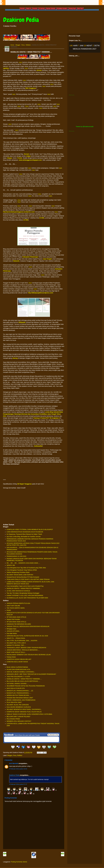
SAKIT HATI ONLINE (13, 606)
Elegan (10, 158)
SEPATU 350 (11, 565)
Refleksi (28, 45)
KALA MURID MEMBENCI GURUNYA (19, 707)
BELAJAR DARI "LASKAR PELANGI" (19, 717)
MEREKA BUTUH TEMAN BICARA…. (19, 695)
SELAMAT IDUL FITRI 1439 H (16, 643)
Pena (23, 45)
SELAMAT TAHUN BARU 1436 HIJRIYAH (20, 575)
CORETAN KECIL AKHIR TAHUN (17, 662)
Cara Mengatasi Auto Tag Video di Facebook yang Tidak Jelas (26, 568)
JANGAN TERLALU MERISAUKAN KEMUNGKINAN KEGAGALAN (28, 626)
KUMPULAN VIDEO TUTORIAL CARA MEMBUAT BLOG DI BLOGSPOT (30, 529)
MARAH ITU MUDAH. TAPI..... (16, 645)
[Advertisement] (34, 507)
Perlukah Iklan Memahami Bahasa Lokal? (20, 698)
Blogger (18, 45)
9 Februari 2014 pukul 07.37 (18, 784)
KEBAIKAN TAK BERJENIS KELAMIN (19, 624)
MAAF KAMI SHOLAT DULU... (16, 652)
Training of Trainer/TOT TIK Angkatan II (47, 418)
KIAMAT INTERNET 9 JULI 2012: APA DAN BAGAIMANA (25, 595)
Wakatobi (16, 261)
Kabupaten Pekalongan (30, 257)
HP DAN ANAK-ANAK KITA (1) (16, 622)
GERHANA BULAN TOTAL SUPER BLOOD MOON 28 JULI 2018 (27, 636)
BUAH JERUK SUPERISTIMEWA (17, 667)
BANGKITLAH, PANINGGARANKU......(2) (20, 691)
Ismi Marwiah (14, 763)
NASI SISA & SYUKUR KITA (16, 688)
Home (12, 45)
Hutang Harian (11, 657)
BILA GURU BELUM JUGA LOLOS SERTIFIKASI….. (23, 681)
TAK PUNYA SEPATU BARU (16, 608)
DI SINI (42, 218)
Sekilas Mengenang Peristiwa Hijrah (18, 572)
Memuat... (72, 95)
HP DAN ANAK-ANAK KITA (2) (16, 617)
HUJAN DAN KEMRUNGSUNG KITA (18, 669)
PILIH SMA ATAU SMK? (14, 702)
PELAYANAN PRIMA (13, 719)
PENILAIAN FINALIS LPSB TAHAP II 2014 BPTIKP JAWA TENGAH (28, 579)
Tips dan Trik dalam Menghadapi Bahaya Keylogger (23, 593)
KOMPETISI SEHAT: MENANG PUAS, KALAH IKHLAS (24, 712)
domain (39, 70)
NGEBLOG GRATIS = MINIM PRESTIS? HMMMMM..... (24, 588)
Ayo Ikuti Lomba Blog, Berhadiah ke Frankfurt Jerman (24, 537)
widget (28, 156)
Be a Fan (53, 735)
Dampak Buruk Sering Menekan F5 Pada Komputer (23, 577)
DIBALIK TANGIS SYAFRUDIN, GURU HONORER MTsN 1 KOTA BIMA (29, 714)
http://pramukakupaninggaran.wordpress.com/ (19, 212)
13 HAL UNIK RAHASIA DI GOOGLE (18, 591)
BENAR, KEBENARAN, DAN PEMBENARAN (21, 700)
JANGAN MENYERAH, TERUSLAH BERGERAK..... (23, 650)
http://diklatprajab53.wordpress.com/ (41, 293)
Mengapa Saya (11, 629)
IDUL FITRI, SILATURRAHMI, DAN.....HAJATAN (22, 641)
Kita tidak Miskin (12, 633)
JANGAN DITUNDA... (14, 631)
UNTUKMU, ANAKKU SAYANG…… (18, 684)
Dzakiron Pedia (21, 20)
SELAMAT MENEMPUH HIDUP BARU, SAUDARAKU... (24, 709)
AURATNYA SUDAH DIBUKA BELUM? (19, 659)
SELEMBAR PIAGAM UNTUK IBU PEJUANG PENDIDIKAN (26, 686)
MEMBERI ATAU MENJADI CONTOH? (19, 721)
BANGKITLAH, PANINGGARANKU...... (19, 693)
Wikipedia (22, 322)
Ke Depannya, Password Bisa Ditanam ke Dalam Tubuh (24, 534)
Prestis (20, 158)
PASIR (9, 610)
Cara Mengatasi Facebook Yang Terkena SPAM (22, 570)
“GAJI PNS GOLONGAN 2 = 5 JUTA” (18, 677)
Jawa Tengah (47, 259)
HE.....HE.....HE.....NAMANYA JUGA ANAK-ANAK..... (23, 563)
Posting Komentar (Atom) (19, 862)
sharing (15, 358)
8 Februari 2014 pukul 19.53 (18, 769)
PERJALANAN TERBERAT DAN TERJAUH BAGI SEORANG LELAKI (29, 655)
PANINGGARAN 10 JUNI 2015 (16, 556)
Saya (27, 106)
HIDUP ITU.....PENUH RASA (16, 638)
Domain (27, 154)
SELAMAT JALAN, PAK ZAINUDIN (18, 705)
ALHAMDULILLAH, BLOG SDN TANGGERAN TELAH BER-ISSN (27, 598)
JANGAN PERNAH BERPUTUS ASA (18, 603)
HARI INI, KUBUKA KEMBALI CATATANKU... (21, 672)
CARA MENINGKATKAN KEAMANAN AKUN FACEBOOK (25, 532)
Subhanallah (38, 446)
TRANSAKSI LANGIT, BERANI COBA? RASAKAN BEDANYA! (26, 648)
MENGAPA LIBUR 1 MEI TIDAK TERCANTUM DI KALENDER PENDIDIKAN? (31, 674)
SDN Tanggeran (31, 88)
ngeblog (6, 68)
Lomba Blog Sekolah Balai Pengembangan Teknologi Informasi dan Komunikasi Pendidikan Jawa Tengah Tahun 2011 (33, 414)
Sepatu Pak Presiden (13, 619)
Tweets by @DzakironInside (85, 127)
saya (20, 62)
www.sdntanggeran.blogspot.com (30, 160)
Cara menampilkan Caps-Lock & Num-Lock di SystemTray (25, 586)
